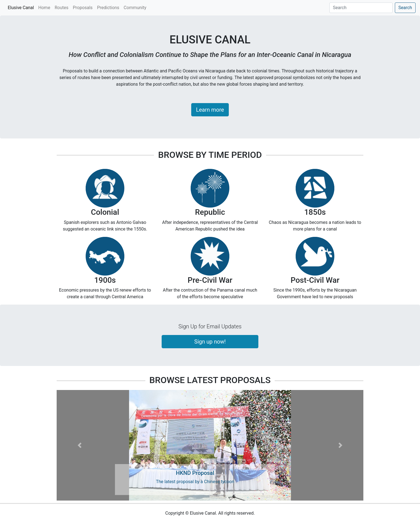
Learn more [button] (210, 110)
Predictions (108, 8)
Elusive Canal (22, 7)
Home (44, 8)
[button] (80, 445)
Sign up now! (210, 342)
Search (405, 8)
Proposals (83, 8)
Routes (62, 8)
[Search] (361, 8)
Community (135, 8)
